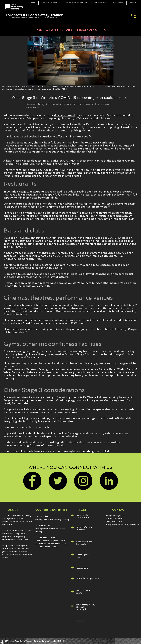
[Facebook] (32, 481)
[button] (134, 15)
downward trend (65, 115)
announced (38, 238)
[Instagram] (83, 481)
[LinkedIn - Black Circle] (109, 481)
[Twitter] (58, 481)
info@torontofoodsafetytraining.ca (123, 524)
